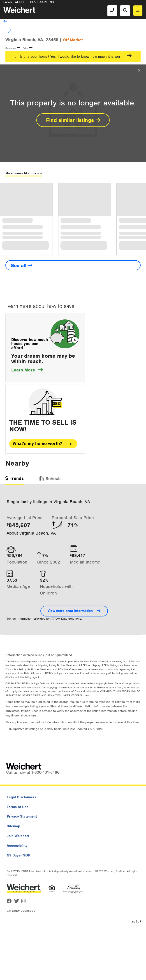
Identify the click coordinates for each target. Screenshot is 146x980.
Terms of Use (18, 807)
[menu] (138, 11)
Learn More (27, 370)
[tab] (15, 480)
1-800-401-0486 (45, 772)
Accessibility (17, 846)
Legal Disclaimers (21, 797)
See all (22, 265)
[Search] (125, 11)
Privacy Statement (22, 816)
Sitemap (13, 826)
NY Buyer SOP (19, 855)
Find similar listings (73, 120)
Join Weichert (18, 836)
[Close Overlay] (139, 71)
